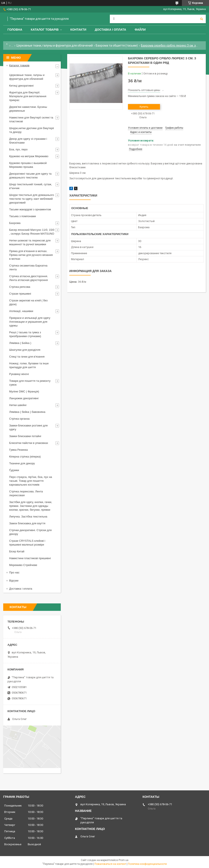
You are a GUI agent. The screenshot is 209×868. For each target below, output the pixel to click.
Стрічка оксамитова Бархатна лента (28, 267)
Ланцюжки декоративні (24, 398)
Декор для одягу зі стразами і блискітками (28, 141)
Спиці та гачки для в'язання (27, 357)
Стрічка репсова (20, 287)
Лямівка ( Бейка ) (20, 343)
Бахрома (15, 223)
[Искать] (202, 19)
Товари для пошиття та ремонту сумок (30, 383)
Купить (144, 107)
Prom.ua (123, 860)
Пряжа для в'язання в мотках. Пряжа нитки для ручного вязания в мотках (31, 255)
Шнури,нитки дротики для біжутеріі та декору (32, 130)
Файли (140, 30)
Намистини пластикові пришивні (30, 558)
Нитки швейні (18, 405)
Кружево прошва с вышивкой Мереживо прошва (28, 165)
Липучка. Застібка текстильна (28, 517)
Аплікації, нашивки (21, 311)
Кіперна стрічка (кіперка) (25, 457)
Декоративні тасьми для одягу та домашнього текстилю (30, 176)
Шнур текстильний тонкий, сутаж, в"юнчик (31, 186)
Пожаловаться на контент (110, 864)
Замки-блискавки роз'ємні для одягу (28, 427)
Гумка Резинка (18, 450)
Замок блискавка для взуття (27, 523)
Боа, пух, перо (18, 149)
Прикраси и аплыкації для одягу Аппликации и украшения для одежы (30, 322)
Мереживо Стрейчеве (23, 565)
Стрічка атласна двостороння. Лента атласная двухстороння (29, 278)
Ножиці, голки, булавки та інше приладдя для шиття (29, 365)
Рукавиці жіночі (19, 374)
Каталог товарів (45, 30)
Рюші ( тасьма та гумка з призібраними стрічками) (25, 334)
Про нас (14, 572)
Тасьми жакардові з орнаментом (30, 209)
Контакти (78, 30)
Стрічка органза (19, 419)
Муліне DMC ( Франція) (24, 391)
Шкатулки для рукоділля (25, 350)
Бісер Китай (17, 551)
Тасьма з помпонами (22, 216)
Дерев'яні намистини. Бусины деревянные (28, 109)
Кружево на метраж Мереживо (29, 156)
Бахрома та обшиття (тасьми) (117, 46)
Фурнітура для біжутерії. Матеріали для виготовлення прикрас (28, 96)
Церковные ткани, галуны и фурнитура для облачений (55, 46)
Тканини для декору (22, 463)
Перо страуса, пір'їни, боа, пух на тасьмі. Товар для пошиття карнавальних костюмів (31, 481)
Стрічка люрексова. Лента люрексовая (26, 493)
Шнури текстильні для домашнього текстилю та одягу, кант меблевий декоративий (32, 199)
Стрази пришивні (20, 294)
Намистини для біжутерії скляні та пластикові (31, 119)
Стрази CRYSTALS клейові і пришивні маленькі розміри (27, 543)
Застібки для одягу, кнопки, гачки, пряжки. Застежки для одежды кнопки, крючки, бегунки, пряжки (31, 506)
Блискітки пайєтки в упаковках (29, 443)
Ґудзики (14, 470)
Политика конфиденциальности (147, 864)
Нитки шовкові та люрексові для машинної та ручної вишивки (30, 242)
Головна (15, 30)
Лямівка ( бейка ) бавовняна (27, 412)
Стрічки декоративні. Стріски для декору (30, 532)
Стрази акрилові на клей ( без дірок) (28, 302)
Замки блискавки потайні (25, 436)
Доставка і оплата (111, 30)
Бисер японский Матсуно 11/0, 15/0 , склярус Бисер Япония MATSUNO (32, 232)
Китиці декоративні (21, 86)
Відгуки (14, 581)
